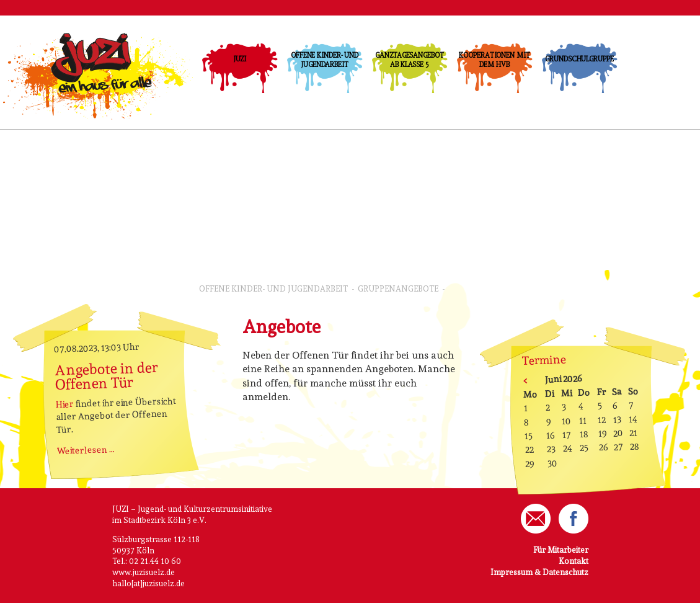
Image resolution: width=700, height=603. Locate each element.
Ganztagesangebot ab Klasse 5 (409, 60)
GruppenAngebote (398, 289)
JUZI (240, 59)
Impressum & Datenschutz (539, 572)
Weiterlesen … (85, 450)
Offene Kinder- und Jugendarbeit (325, 60)
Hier (64, 404)
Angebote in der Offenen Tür (106, 376)
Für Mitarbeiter (561, 550)
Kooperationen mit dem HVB (494, 60)
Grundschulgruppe (579, 59)
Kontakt (574, 561)
